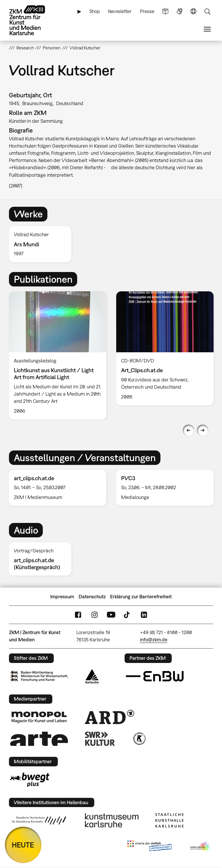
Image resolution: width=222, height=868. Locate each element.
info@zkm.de (154, 640)
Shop (95, 11)
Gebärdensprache (180, 11)
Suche (207, 11)
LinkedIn (144, 615)
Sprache (193, 11)
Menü (207, 29)
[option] (43, 244)
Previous (188, 430)
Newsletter (120, 11)
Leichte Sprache (165, 11)
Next (203, 430)
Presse (147, 11)
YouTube (111, 615)
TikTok (127, 615)
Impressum (62, 597)
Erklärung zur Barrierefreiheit (141, 597)
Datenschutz (92, 597)
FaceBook (78, 615)
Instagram (95, 615)
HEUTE (23, 845)
